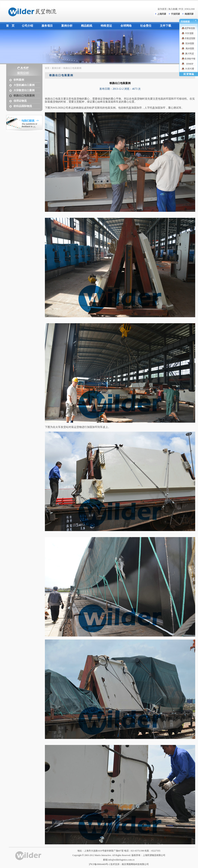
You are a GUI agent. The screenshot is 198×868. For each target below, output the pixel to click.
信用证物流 (20, 101)
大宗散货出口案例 (24, 90)
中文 (181, 9)
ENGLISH (190, 9)
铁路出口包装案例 (24, 96)
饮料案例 (19, 80)
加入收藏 (173, 9)
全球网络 (126, 26)
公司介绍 (27, 26)
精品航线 (87, 26)
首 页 (10, 26)
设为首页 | (163, 9)
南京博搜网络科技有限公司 (135, 864)
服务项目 (47, 26)
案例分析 (67, 26)
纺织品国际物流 (23, 106)
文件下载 (166, 26)
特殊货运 (106, 26)
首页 (47, 68)
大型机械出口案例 (24, 85)
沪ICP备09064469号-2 (99, 864)
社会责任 (146, 26)
